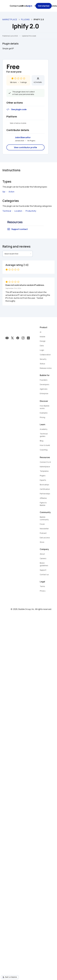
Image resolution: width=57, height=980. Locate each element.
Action (11, 192)
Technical (7, 211)
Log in (29, 6)
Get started (44, 6)
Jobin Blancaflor (23, 137)
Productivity (31, 211)
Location (18, 211)
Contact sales (16, 6)
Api (4, 192)
